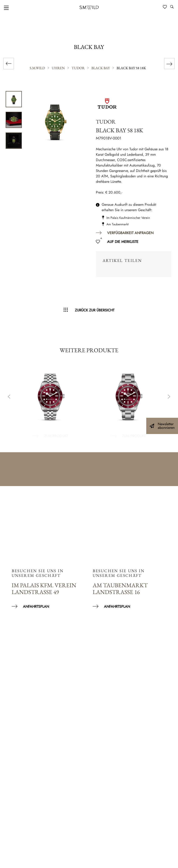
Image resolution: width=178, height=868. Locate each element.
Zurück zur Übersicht (95, 310)
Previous (9, 397)
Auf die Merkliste (123, 242)
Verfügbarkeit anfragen (130, 233)
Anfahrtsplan (36, 606)
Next (169, 397)
